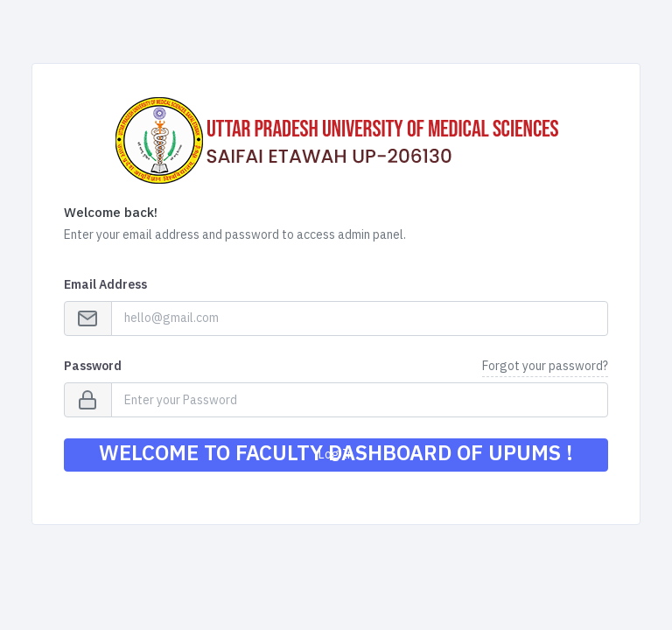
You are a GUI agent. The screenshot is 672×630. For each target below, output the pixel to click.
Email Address (105, 284)
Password (93, 366)
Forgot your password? (545, 366)
